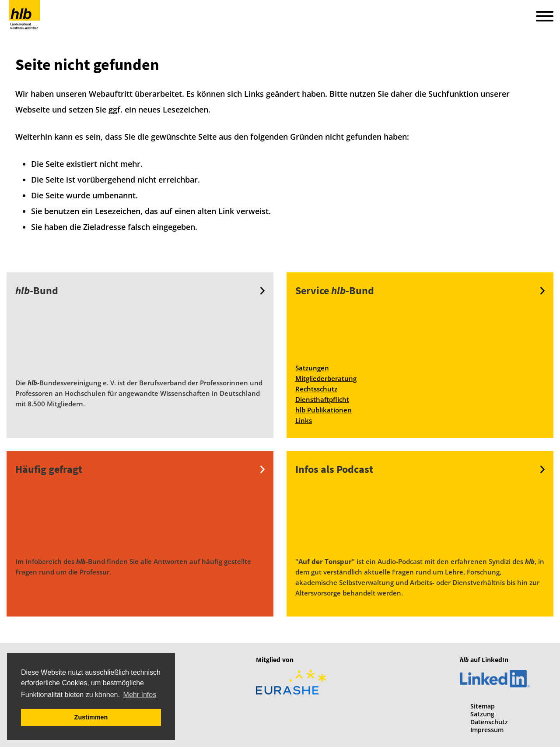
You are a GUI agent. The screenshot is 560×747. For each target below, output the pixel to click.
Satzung (482, 714)
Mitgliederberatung (326, 378)
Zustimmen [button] (91, 717)
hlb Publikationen (324, 410)
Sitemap (483, 706)
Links (304, 420)
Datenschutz (489, 722)
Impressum (487, 730)
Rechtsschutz (316, 389)
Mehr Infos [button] (140, 695)
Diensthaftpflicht (322, 399)
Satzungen (312, 368)
